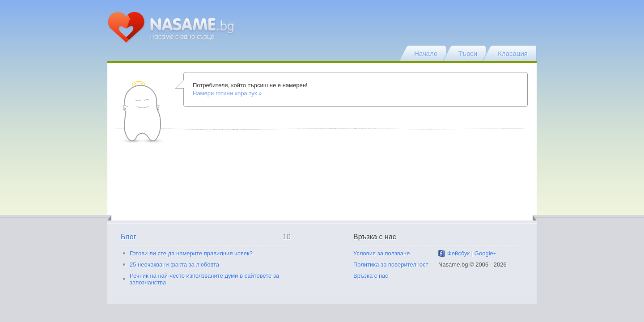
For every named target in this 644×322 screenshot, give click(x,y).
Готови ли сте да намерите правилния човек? (191, 253)
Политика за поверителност (391, 265)
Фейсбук (458, 253)
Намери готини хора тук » (227, 93)
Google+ (486, 253)
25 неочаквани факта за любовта (174, 265)
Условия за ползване (381, 253)
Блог (129, 237)
